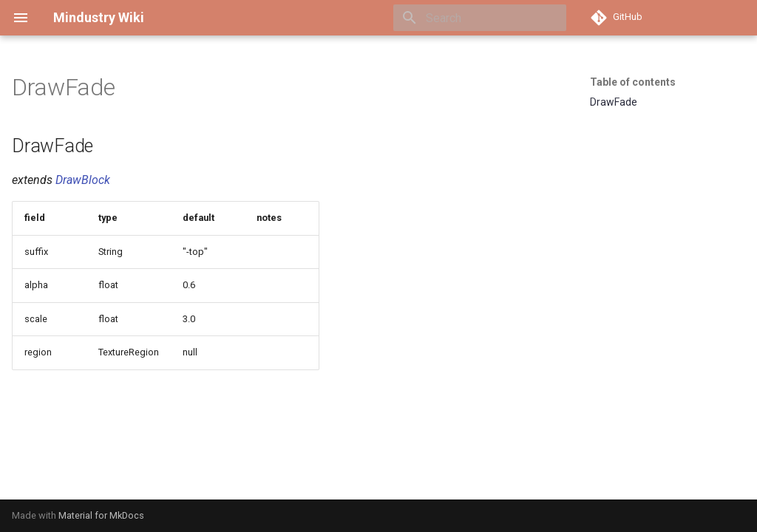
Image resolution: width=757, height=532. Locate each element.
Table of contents (633, 82)
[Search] (480, 18)
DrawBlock (83, 180)
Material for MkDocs (101, 515)
